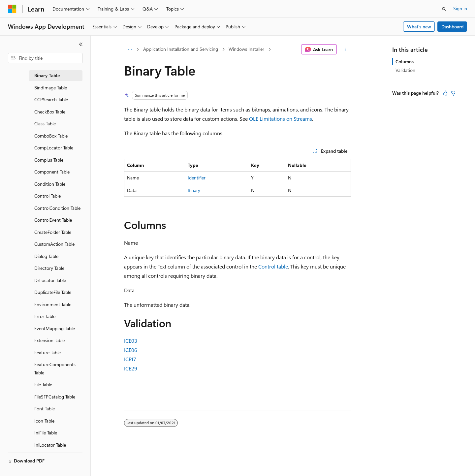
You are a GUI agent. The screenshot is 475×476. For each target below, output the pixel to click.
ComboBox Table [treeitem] (51, 136)
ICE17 (130, 359)
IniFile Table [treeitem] (46, 433)
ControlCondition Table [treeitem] (57, 208)
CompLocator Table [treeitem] (54, 148)
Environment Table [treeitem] (53, 304)
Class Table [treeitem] (45, 124)
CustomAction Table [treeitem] (54, 244)
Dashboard (452, 27)
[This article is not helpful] (453, 93)
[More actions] (345, 49)
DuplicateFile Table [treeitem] (53, 292)
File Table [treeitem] (43, 384)
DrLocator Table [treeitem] (50, 280)
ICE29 (131, 368)
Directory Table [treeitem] (49, 268)
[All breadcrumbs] (130, 49)
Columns (405, 62)
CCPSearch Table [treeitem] (51, 99)
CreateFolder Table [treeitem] (53, 232)
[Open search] (444, 9)
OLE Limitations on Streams (281, 119)
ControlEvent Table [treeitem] (53, 220)
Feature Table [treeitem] (47, 352)
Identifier (197, 178)
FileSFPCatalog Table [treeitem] (55, 397)
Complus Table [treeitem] (49, 160)
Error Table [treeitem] (45, 316)
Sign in (460, 8)
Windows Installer (246, 49)
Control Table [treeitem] (47, 196)
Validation (405, 70)
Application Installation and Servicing (181, 49)
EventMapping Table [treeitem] (55, 328)
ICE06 (131, 350)
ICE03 (131, 341)
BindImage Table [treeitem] (51, 88)
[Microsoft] (12, 9)
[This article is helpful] (445, 93)
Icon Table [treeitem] (44, 421)
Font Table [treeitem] (45, 409)
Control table (273, 266)
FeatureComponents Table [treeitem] (55, 368)
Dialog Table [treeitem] (46, 256)
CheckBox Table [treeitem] (50, 112)
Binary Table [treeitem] (47, 75)
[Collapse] (81, 44)
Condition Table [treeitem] (50, 184)
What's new (419, 27)
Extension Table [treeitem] (49, 340)
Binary (194, 190)
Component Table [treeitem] (52, 172)
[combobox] (45, 58)
